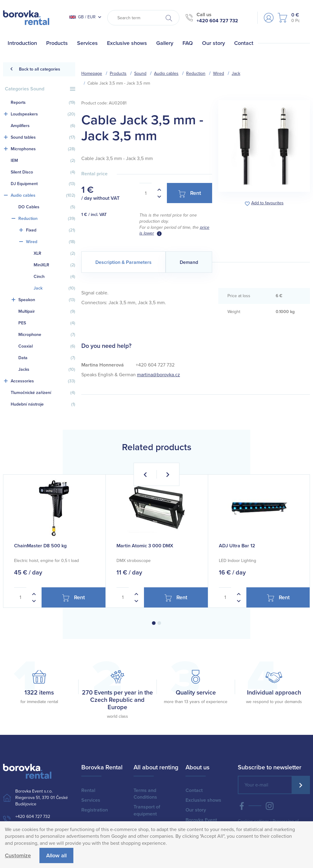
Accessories (43, 381)
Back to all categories (35, 69)
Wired (51, 242)
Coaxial (47, 346)
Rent (190, 193)
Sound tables (43, 137)
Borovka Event (201, 820)
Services (91, 800)
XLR (54, 253)
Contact (194, 790)
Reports (43, 103)
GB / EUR (82, 17)
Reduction (47, 219)
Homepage (92, 73)
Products (118, 73)
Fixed (51, 230)
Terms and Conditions (145, 794)
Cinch (54, 277)
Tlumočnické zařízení (43, 393)
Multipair (47, 312)
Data (47, 358)
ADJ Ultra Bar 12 (237, 546)
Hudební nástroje (43, 404)
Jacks (47, 370)
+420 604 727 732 (217, 21)
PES (47, 323)
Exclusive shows (203, 800)
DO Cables (47, 207)
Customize (18, 855)
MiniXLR (54, 265)
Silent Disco (43, 172)
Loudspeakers (43, 114)
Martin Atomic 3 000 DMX (145, 546)
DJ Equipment (43, 184)
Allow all (56, 855)
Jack (54, 288)
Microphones (43, 149)
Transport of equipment (147, 810)
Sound (140, 73)
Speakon (47, 300)
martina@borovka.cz (158, 375)
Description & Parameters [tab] (123, 262)
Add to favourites (267, 203)
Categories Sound (40, 89)
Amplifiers (43, 126)
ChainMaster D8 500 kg (40, 546)
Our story (196, 810)
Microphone (47, 335)
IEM (43, 161)
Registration (95, 810)
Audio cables (43, 195)
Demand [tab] (189, 262)
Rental (88, 790)
